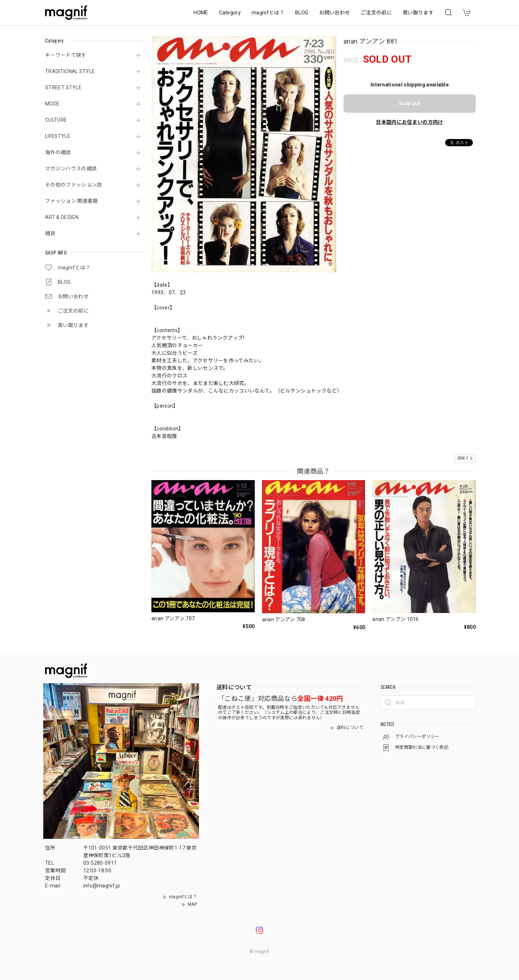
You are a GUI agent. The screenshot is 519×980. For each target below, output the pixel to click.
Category (230, 13)
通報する (465, 458)
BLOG (302, 13)
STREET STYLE (63, 88)
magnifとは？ (268, 13)
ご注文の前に (376, 13)
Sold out (410, 103)
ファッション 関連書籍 (72, 201)
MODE (52, 104)
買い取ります (418, 13)
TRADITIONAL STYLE (70, 71)
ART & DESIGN (62, 217)
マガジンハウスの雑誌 (71, 169)
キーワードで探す (66, 55)
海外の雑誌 (58, 152)
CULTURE (56, 120)
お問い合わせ (334, 13)
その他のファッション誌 (74, 185)
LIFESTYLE (58, 136)
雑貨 (50, 233)
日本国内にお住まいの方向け (409, 122)
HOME (201, 13)
